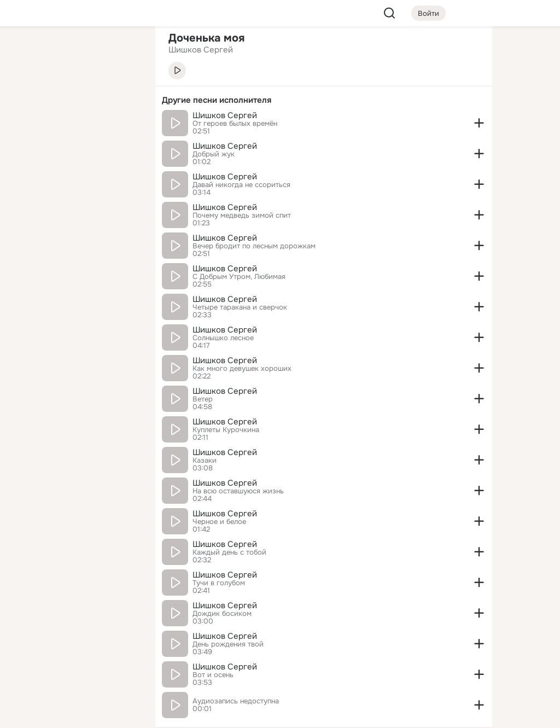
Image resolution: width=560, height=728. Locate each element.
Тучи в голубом (219, 583)
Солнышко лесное (223, 338)
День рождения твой (228, 644)
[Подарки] (26, 149)
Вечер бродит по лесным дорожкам (254, 246)
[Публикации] (26, 101)
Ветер (203, 399)
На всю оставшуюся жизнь (238, 491)
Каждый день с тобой (229, 552)
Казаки (205, 461)
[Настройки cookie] (74, 714)
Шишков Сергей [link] (201, 50)
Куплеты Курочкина (226, 430)
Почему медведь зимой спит (242, 216)
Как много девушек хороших (242, 369)
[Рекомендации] (74, 197)
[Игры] (122, 149)
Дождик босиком (222, 614)
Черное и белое (219, 522)
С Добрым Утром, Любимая (239, 277)
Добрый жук (214, 154)
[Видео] (122, 101)
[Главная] (26, 53)
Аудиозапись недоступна (236, 701)
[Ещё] (74, 643)
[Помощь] (26, 197)
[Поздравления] (74, 149)
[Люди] (74, 101)
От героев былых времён (235, 124)
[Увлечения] (74, 53)
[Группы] (122, 53)
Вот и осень (213, 675)
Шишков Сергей (225, 115)
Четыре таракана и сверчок (240, 307)
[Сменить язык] (74, 667)
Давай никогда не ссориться (241, 185)
